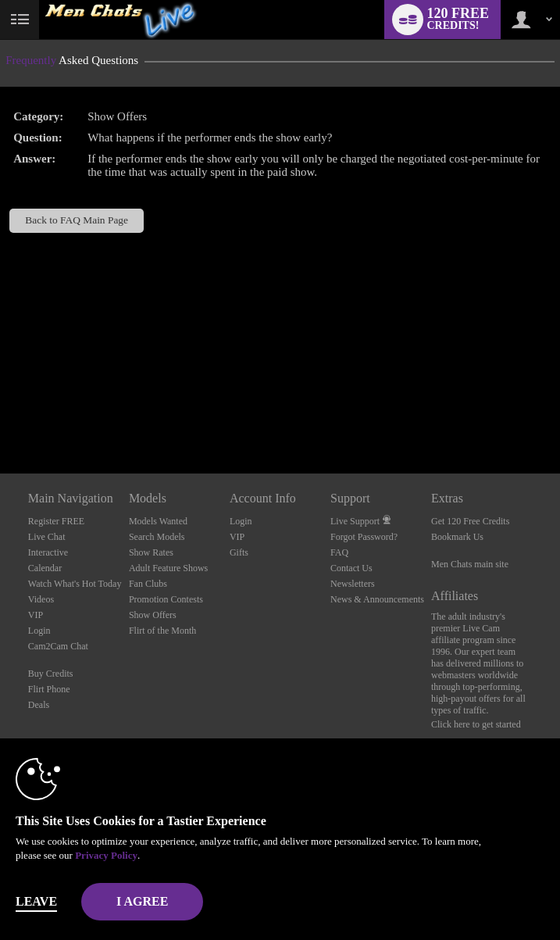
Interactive (48, 552)
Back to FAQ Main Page (77, 220)
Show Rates (151, 552)
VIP (36, 615)
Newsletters (353, 584)
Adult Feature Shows (168, 568)
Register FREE (56, 521)
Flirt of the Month (162, 631)
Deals (39, 705)
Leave (36, 901)
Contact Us (351, 568)
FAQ (339, 552)
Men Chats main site (470, 564)
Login (39, 631)
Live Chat (47, 537)
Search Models (157, 537)
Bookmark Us (457, 537)
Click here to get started (476, 724)
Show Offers (153, 615)
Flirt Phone (49, 689)
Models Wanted (158, 521)
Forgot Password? (364, 537)
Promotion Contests (166, 599)
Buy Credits (51, 674)
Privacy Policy (106, 855)
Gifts (239, 552)
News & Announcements (377, 599)
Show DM (0, 415)
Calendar (45, 568)
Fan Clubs (148, 584)
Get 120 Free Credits (470, 521)
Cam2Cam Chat (58, 646)
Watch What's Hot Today (75, 584)
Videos (41, 599)
